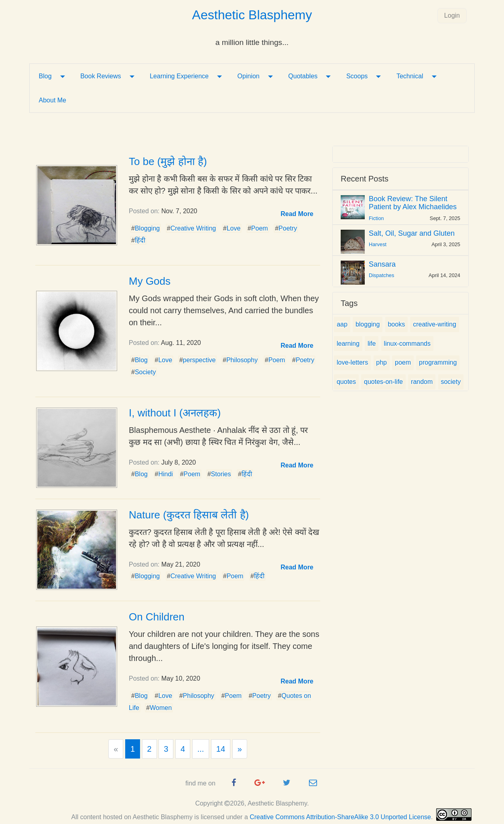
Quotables (303, 76)
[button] (297, 214)
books (396, 324)
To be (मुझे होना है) (168, 161)
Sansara (382, 264)
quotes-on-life (383, 382)
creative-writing (435, 324)
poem (403, 362)
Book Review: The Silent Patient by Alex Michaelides (413, 203)
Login (452, 15)
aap (342, 324)
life (372, 344)
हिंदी (140, 240)
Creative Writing (193, 228)
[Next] (240, 749)
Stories (221, 474)
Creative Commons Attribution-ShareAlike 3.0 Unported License (340, 817)
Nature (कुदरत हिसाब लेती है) (189, 515)
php (381, 362)
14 (221, 749)
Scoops (357, 76)
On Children (157, 617)
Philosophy (242, 360)
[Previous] (116, 749)
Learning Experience (179, 76)
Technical (410, 76)
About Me (53, 100)
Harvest (378, 244)
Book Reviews (101, 76)
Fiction (376, 218)
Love (234, 228)
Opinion (249, 76)
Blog (45, 76)
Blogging (147, 228)
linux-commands (407, 344)
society (451, 382)
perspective (199, 360)
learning (348, 344)
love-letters (352, 362)
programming (438, 362)
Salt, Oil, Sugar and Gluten (412, 233)
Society (145, 372)
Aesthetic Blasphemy (252, 15)
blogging (368, 324)
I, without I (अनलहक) (175, 413)
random (422, 382)
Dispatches (381, 275)
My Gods (150, 281)
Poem (260, 228)
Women (161, 708)
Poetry (288, 228)
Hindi (165, 474)
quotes (346, 382)
